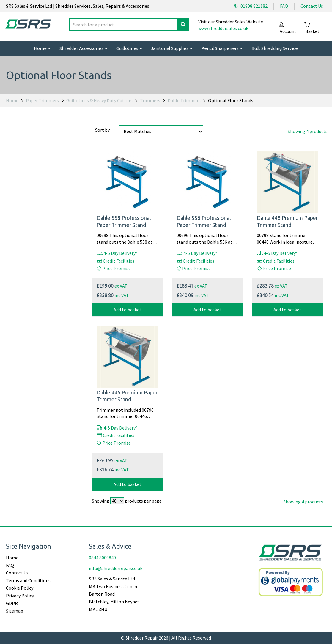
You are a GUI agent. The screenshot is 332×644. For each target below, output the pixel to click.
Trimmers (150, 100)
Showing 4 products (308, 131)
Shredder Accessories (83, 48)
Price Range (19, 130)
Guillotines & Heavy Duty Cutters (99, 100)
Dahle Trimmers (184, 100)
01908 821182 (251, 6)
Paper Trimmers (42, 100)
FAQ (284, 6)
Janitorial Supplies (172, 48)
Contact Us (312, 6)
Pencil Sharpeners (222, 48)
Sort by (102, 130)
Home (42, 48)
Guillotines (129, 48)
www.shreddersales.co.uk (223, 28)
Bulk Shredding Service (275, 48)
